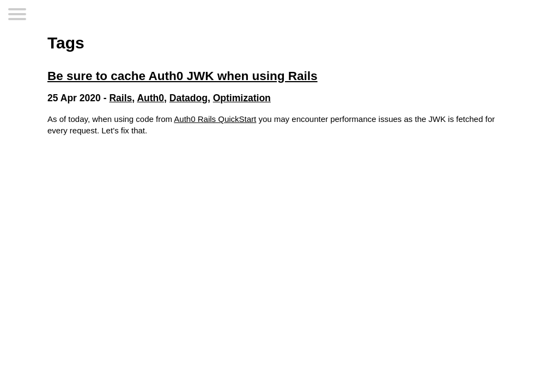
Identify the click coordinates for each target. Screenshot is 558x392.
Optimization (242, 98)
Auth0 (150, 98)
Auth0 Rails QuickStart (215, 119)
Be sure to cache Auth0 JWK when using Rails (183, 76)
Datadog (189, 98)
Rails (120, 98)
